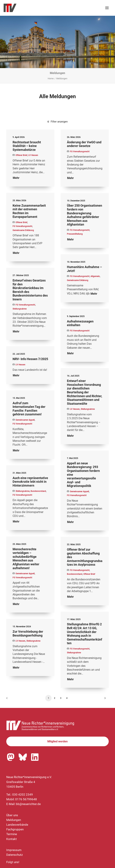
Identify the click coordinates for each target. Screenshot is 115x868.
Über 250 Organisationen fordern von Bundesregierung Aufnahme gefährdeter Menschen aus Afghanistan (85, 215)
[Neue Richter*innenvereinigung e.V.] (34, 8)
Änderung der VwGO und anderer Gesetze (84, 144)
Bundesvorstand (38, 491)
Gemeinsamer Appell (25, 420)
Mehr (16, 178)
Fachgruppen (15, 829)
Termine (12, 834)
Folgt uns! (13, 862)
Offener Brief (21, 155)
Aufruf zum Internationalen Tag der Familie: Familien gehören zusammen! (29, 409)
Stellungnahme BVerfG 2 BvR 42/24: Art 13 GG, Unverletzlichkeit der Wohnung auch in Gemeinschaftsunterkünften (85, 634)
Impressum (14, 850)
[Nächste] (104, 699)
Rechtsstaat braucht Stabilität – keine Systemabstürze (27, 146)
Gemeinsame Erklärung (23, 230)
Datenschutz (15, 855)
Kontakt (12, 839)
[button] (107, 8)
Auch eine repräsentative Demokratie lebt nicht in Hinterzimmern (30, 482)
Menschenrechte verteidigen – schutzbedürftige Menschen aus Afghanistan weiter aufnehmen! (26, 559)
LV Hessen (33, 155)
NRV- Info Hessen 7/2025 (30, 359)
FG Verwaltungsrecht (80, 152)
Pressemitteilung (75, 234)
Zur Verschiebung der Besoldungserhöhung (28, 633)
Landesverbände (17, 825)
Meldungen (14, 820)
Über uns (12, 815)
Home (51, 78)
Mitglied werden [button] (57, 741)
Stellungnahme (20, 309)
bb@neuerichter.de (28, 804)
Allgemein (95, 276)
